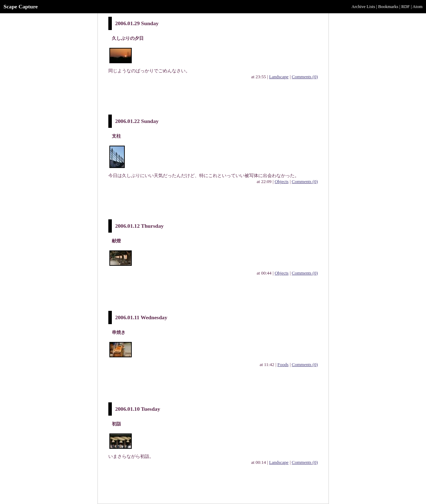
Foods (283, 364)
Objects (282, 181)
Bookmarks (388, 7)
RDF (405, 7)
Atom (418, 7)
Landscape (279, 77)
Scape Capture (21, 6)
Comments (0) (305, 77)
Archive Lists (363, 7)
